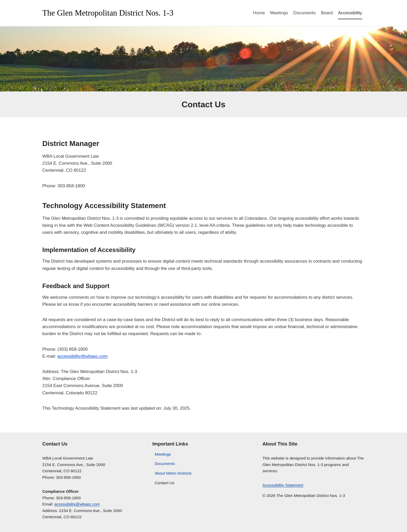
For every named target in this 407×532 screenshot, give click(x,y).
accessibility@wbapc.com (83, 356)
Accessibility (350, 13)
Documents (304, 13)
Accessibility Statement (283, 485)
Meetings (279, 13)
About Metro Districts (173, 473)
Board (327, 13)
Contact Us (165, 483)
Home (259, 13)
